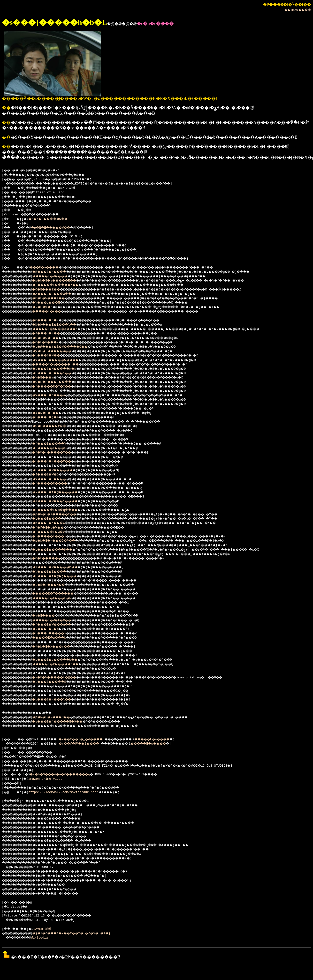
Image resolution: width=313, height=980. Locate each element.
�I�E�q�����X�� (58, 453)
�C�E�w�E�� (51, 338)
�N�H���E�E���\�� (61, 325)
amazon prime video (47, 779)
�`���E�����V (56, 444)
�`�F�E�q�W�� (54, 528)
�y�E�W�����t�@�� (61, 678)
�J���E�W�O (51, 475)
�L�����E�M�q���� (62, 510)
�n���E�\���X (55, 523)
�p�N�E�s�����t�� (61, 514)
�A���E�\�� (52, 334)
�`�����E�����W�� (63, 285)
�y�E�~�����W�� (58, 351)
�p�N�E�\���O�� (57, 717)
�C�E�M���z (51, 343)
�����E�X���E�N (58, 598)
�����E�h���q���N (62, 329)
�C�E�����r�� (56, 426)
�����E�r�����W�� (63, 664)
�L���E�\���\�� (58, 700)
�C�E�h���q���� (58, 382)
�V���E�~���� (56, 479)
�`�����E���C (56, 448)
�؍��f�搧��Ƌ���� (88, 744)
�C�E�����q (52, 559)
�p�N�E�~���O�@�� (60, 541)
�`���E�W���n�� (58, 625)
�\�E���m (48, 378)
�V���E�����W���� (63, 360)
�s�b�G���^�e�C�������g (67, 775)
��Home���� (298, 10)
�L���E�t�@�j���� (61, 576)
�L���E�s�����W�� (62, 660)
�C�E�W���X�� (55, 298)
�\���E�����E (56, 682)
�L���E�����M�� (59, 550)
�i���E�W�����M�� (62, 567)
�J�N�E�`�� (51, 413)
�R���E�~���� (56, 272)
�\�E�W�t (47, 307)
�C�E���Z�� (52, 290)
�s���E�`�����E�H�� (65, 722)
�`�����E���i (56, 537)
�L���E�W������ (59, 470)
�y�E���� (49, 616)
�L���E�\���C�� (58, 462)
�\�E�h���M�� (55, 585)
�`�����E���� (57, 484)
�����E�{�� (53, 312)
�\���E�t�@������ (62, 492)
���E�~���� (49, 268)
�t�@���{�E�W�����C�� (68, 347)
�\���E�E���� (56, 572)
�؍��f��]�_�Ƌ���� (90, 739)
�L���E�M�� (52, 356)
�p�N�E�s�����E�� (61, 281)
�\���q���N (52, 303)
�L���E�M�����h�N (61, 369)
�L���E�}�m (51, 418)
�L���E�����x (56, 634)
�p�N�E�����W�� (53, 219)
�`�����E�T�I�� (58, 387)
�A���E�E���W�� (58, 294)
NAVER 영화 (47, 929)
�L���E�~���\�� (58, 373)
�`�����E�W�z (55, 532)
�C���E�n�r (51, 321)
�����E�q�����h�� (63, 365)
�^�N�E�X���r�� (57, 647)
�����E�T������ (60, 594)
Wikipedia (43, 938)
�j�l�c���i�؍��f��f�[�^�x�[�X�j (80, 933)
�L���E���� (53, 519)
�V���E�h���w (55, 395)
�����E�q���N (56, 638)
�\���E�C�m (51, 629)
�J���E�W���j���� (62, 501)
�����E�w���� (57, 276)
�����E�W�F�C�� (58, 620)
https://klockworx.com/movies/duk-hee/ (65, 792)
